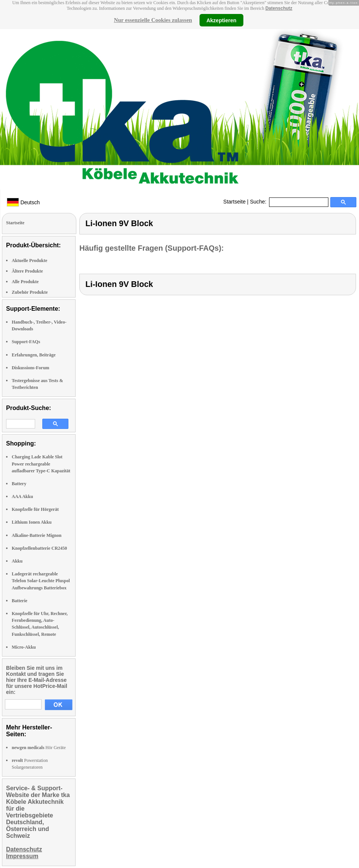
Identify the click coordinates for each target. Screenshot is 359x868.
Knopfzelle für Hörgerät (35, 509)
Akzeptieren (221, 20)
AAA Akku (22, 496)
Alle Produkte (25, 282)
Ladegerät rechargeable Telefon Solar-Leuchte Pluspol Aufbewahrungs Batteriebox (41, 581)
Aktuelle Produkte (29, 261)
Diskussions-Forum (30, 368)
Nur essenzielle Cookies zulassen (153, 20)
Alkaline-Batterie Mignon (37, 535)
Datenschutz (279, 8)
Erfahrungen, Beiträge (34, 355)
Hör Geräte (39, 748)
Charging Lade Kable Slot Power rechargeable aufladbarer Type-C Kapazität (41, 464)
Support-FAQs (26, 342)
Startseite (234, 202)
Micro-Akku (24, 647)
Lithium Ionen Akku (32, 522)
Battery (19, 484)
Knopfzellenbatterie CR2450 (39, 548)
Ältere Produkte (27, 271)
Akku (17, 561)
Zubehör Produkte (30, 292)
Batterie (19, 601)
